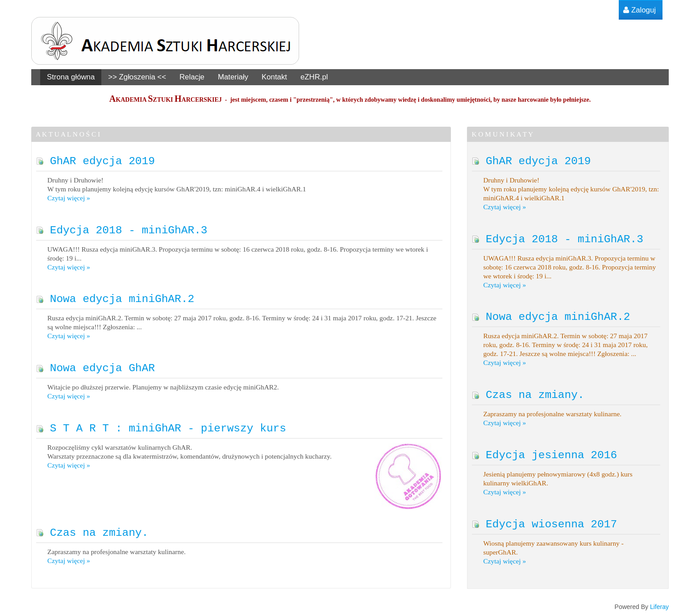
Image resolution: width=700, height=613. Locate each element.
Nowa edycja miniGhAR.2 (115, 297)
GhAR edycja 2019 (96, 160)
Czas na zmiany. (92, 530)
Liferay (659, 604)
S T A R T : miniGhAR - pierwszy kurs (161, 426)
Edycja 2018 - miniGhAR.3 (122, 229)
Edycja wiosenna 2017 (544, 521)
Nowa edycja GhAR (96, 366)
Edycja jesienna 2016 (544, 453)
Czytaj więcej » (69, 197)
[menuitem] (640, 10)
